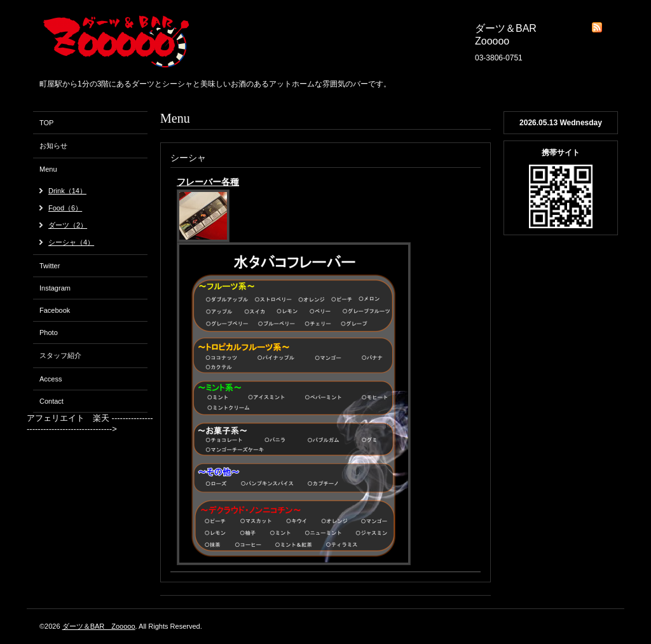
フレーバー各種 (208, 182)
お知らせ (53, 146)
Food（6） (65, 208)
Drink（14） (67, 191)
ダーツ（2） (68, 225)
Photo (49, 332)
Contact (51, 401)
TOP (46, 123)
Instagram (55, 288)
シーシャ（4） (71, 242)
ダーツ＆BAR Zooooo (99, 626)
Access (51, 379)
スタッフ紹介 (60, 355)
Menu (48, 169)
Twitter (50, 266)
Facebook (55, 310)
